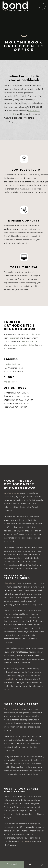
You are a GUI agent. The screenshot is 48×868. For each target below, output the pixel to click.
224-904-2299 (10, 382)
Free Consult (12, 864)
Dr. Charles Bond (11, 493)
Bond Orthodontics (13, 364)
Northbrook (14, 338)
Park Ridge (29, 345)
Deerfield (25, 341)
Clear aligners (10, 583)
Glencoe (34, 341)
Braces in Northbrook (13, 709)
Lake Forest (18, 345)
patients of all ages (32, 334)
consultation (9, 679)
